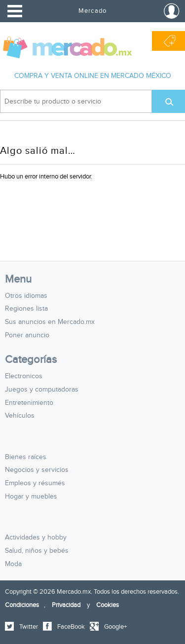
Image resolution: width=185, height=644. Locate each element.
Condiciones (22, 605)
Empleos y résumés (35, 483)
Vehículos (20, 416)
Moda (13, 564)
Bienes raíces (26, 457)
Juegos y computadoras (42, 390)
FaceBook (71, 627)
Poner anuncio (27, 335)
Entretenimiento (29, 403)
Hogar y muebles (31, 497)
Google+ (115, 627)
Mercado (92, 11)
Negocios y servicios (37, 470)
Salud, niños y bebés (37, 551)
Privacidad (66, 605)
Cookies (108, 605)
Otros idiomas (26, 296)
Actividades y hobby (36, 537)
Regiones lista (26, 309)
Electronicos (24, 376)
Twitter (29, 627)
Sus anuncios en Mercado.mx (50, 322)
